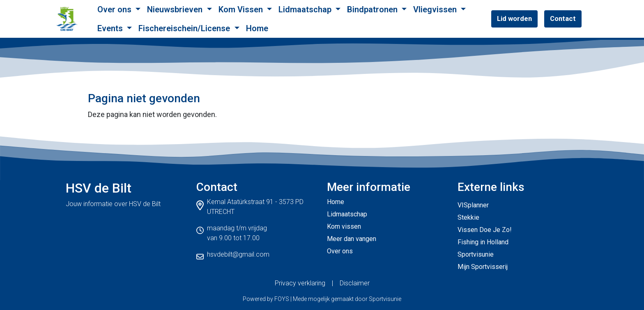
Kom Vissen (242, 9)
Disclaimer (355, 283)
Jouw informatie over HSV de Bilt (113, 204)
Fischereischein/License (185, 28)
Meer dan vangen (352, 239)
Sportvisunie (476, 254)
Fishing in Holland (483, 242)
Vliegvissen (436, 9)
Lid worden (514, 18)
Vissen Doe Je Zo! (485, 230)
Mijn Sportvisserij (483, 267)
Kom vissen (344, 226)
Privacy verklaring (300, 283)
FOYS (282, 299)
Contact (563, 18)
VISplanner (473, 205)
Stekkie (468, 217)
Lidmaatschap (306, 9)
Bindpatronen (373, 9)
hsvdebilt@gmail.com (238, 254)
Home (257, 28)
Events (111, 28)
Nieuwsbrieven (176, 9)
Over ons (115, 9)
